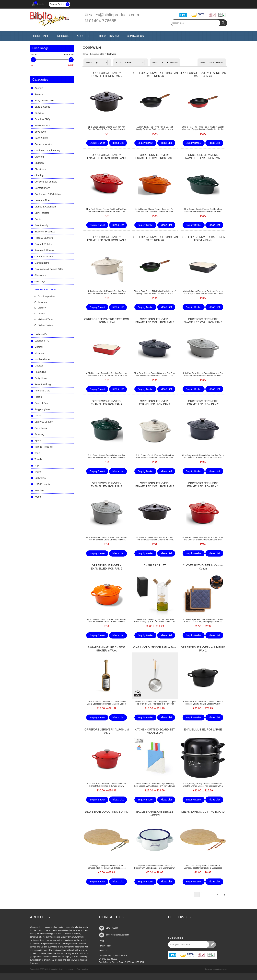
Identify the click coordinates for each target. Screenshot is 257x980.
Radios (38, 416)
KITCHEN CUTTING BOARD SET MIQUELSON (155, 731)
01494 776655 (103, 21)
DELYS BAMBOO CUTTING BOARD (107, 812)
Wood (38, 497)
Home (85, 54)
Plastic (38, 397)
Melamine (40, 353)
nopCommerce (221, 969)
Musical (39, 366)
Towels (38, 459)
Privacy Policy (105, 946)
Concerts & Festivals (46, 182)
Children (39, 163)
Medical (39, 347)
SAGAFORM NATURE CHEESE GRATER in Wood (107, 649)
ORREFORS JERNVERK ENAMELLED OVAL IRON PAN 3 (106, 157)
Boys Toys (40, 132)
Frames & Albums (44, 250)
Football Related (43, 244)
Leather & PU (42, 341)
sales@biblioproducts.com (114, 15)
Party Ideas (41, 378)
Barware (39, 113)
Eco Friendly (41, 225)
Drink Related (42, 213)
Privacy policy (82, 969)
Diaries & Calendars (45, 207)
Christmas (40, 169)
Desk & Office (42, 200)
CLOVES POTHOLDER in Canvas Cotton (203, 567)
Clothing (39, 175)
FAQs (101, 941)
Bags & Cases (42, 107)
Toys (37, 465)
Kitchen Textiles (45, 325)
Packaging (40, 372)
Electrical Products (45, 232)
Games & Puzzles (44, 256)
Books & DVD (42, 125)
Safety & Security (44, 422)
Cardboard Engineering (47, 150)
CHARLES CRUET (155, 565)
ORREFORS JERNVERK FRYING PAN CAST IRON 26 (155, 75)
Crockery (42, 308)
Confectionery (42, 188)
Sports (38, 440)
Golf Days (40, 281)
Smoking (39, 434)
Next (224, 895)
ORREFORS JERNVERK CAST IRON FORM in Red (107, 321)
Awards (39, 94)
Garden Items (42, 263)
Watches (39, 490)
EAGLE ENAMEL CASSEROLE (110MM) (155, 813)
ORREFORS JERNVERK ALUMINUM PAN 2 (203, 649)
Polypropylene (42, 409)
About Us (103, 951)
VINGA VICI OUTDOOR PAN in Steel (155, 647)
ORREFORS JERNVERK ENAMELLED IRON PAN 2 (107, 75)
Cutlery (41, 313)
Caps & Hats (41, 138)
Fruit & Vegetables (47, 296)
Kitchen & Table (97, 54)
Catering (39, 157)
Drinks (38, 219)
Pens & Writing (43, 384)
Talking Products (44, 447)
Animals (39, 88)
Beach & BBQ (42, 119)
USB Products (42, 484)
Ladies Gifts (41, 334)
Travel (38, 472)
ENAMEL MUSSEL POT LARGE (203, 730)
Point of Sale (41, 403)
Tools (37, 453)
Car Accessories (43, 144)
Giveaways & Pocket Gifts (49, 269)
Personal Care (42, 391)
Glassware (40, 275)
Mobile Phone (42, 359)
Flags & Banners (44, 238)
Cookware (43, 302)
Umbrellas (40, 478)
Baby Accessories (44, 100)
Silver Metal (41, 428)
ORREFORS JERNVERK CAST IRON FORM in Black (203, 239)
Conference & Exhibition (48, 194)
